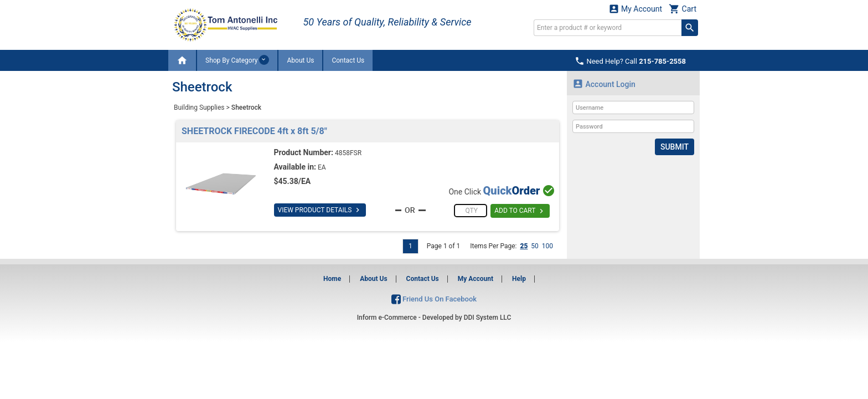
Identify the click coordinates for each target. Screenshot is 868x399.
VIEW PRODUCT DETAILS (320, 210)
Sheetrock (246, 108)
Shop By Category (237, 60)
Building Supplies (199, 108)
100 (547, 246)
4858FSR (348, 153)
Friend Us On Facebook (434, 299)
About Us (300, 60)
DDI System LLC (488, 318)
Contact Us (348, 60)
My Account (635, 9)
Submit (675, 147)
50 (535, 246)
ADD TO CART (520, 211)
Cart (683, 9)
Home (332, 279)
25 (524, 246)
